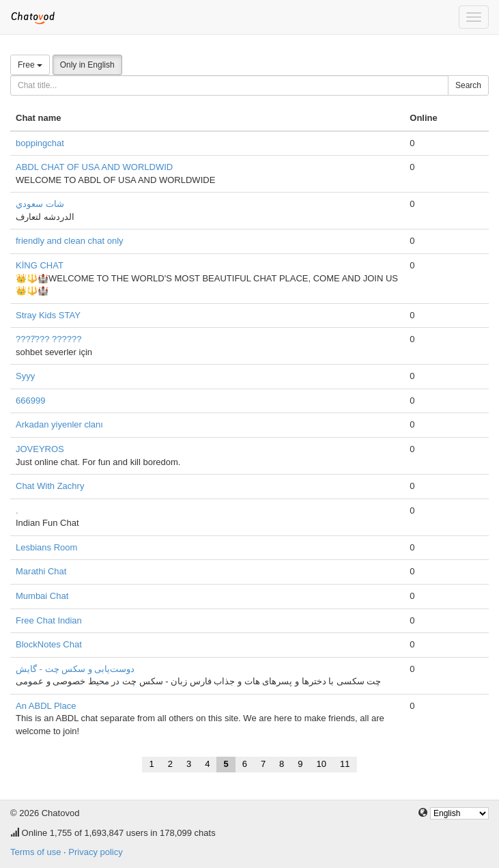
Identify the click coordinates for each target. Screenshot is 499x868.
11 (345, 764)
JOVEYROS (40, 449)
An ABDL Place (46, 706)
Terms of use (35, 852)
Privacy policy (95, 852)
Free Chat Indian (49, 620)
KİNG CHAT (40, 265)
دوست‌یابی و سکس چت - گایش (75, 669)
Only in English (87, 65)
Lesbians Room (46, 547)
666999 (30, 401)
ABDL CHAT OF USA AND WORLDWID (94, 167)
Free (30, 65)
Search (468, 85)
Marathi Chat (41, 571)
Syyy (25, 376)
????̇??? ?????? (48, 339)
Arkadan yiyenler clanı (59, 424)
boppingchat (40, 143)
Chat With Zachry (50, 486)
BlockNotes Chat (49, 644)
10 (322, 764)
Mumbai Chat (42, 596)
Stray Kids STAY (48, 315)
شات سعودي (40, 204)
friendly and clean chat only (70, 241)
